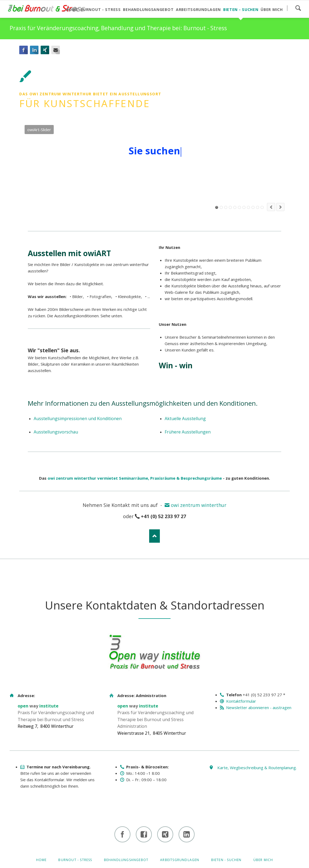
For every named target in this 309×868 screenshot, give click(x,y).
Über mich (263, 860)
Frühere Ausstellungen (188, 432)
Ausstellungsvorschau (56, 432)
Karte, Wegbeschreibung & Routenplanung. (257, 768)
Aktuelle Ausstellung (185, 419)
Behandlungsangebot (126, 860)
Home (41, 860)
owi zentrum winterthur (199, 505)
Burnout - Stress (75, 860)
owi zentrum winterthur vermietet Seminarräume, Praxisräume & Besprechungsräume (135, 478)
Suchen (298, 8)
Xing (45, 50)
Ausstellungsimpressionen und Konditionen (78, 419)
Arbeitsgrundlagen (180, 860)
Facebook (24, 50)
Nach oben (154, 536)
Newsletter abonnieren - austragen (259, 707)
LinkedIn (34, 50)
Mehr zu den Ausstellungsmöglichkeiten (157, 199)
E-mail (56, 50)
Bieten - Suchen (226, 860)
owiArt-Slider (217, 207)
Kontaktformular (241, 701)
